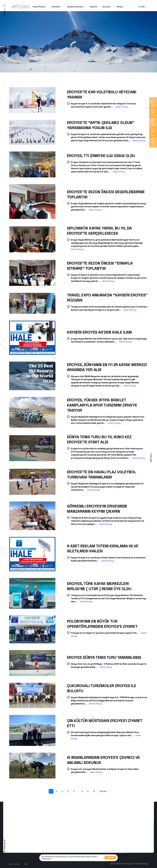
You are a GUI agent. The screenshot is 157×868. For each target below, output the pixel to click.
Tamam (110, 858)
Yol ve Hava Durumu (39, 865)
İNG (143, 7)
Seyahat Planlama (76, 7)
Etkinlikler (57, 7)
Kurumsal (107, 7)
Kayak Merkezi (40, 7)
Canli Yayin (36, 858)
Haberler (94, 7)
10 (94, 791)
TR (139, 7)
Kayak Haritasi (37, 863)
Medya (121, 7)
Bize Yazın (151, 458)
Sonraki (103, 791)
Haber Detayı (123, 107)
